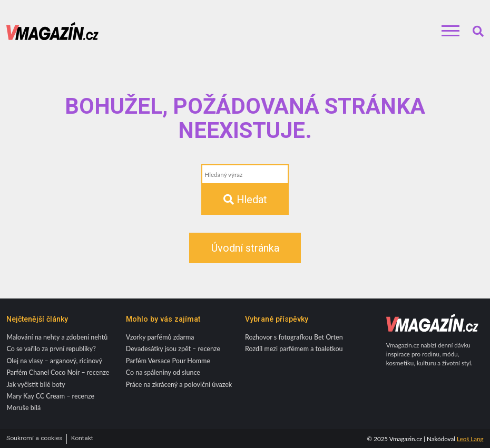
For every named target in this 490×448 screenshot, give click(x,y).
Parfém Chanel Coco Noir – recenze (58, 372)
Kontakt (82, 438)
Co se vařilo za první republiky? (51, 349)
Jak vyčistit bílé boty (36, 385)
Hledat (245, 200)
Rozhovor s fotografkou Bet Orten (294, 337)
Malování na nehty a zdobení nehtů (57, 337)
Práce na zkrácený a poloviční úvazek (179, 385)
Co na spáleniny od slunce (163, 372)
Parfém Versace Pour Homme (168, 361)
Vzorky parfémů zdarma (160, 337)
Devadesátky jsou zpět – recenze (173, 349)
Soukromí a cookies (34, 438)
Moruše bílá (23, 408)
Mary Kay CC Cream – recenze (50, 396)
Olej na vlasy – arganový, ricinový (54, 361)
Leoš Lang (470, 439)
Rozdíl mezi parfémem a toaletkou (294, 349)
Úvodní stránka (245, 248)
